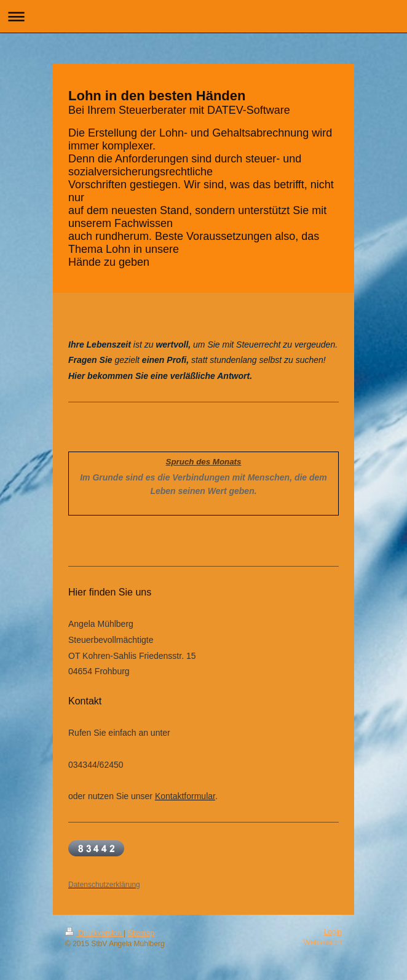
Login (333, 932)
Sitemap (141, 933)
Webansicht (323, 942)
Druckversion (94, 933)
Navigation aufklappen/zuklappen (204, 16)
